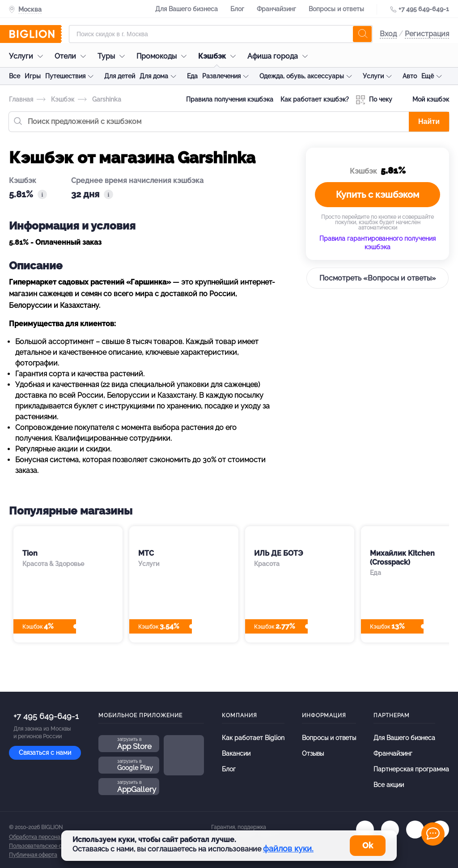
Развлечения (221, 76)
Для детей (120, 76)
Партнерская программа (411, 769)
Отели (72, 56)
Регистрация (427, 34)
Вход (388, 34)
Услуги (28, 56)
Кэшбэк (219, 56)
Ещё (428, 76)
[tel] (415, 830)
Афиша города (280, 56)
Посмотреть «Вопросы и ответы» (378, 278)
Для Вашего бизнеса (187, 9)
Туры (113, 56)
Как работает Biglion (253, 738)
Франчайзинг (276, 9)
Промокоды (164, 56)
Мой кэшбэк (424, 100)
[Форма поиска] (221, 34)
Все (15, 76)
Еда (192, 76)
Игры (33, 76)
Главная (21, 99)
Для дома (154, 76)
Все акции (389, 785)
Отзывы (313, 753)
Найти (429, 121)
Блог (237, 9)
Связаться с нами (45, 753)
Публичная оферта (33, 855)
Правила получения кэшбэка (230, 99)
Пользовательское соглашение (50, 846)
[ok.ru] (390, 830)
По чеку (374, 100)
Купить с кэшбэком (377, 195)
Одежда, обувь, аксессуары (302, 76)
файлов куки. (288, 849)
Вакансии (236, 753)
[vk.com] (365, 830)
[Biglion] (35, 34)
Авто (410, 76)
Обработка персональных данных (52, 837)
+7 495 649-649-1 (424, 9)
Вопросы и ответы (336, 9)
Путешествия (65, 76)
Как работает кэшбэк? (315, 99)
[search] (362, 34)
